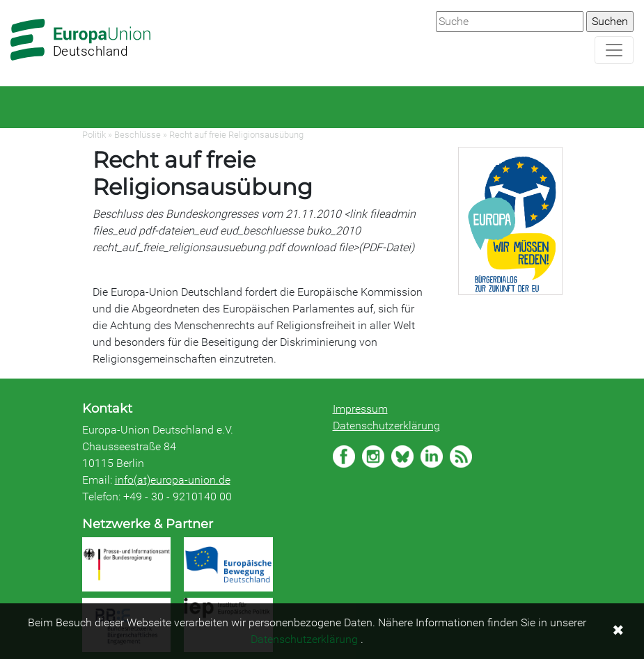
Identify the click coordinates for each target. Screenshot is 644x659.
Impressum (360, 409)
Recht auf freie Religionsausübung (236, 135)
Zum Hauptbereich (11, 1)
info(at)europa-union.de (173, 480)
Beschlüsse (138, 135)
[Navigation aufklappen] (614, 50)
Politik (94, 135)
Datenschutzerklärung (386, 426)
